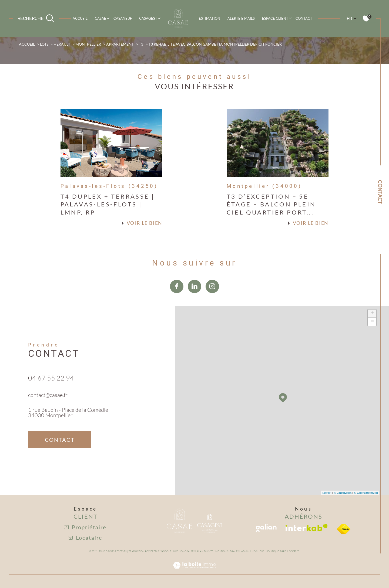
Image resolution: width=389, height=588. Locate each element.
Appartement (120, 44)
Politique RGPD (276, 551)
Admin (245, 551)
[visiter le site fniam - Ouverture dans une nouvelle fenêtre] (344, 529)
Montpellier (88, 44)
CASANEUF (123, 18)
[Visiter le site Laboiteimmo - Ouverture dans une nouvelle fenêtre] (194, 571)
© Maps (343, 493)
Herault (62, 44)
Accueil (80, 18)
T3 (141, 44)
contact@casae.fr (48, 401)
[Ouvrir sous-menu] (108, 18)
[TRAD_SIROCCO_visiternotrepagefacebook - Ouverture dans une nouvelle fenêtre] (177, 299)
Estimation (209, 18)
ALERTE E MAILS (241, 18)
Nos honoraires (184, 551)
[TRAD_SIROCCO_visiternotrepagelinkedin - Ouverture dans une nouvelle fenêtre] (194, 299)
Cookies (294, 551)
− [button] (372, 322)
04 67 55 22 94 (51, 384)
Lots (44, 44)
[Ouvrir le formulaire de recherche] (36, 18)
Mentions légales (227, 551)
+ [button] (372, 314)
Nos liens (258, 551)
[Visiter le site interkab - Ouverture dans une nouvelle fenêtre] (307, 527)
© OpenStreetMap (366, 493)
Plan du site (205, 551)
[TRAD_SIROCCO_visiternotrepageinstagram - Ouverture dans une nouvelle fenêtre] (212, 299)
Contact (304, 18)
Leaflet (327, 493)
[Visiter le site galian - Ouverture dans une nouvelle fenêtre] (266, 528)
